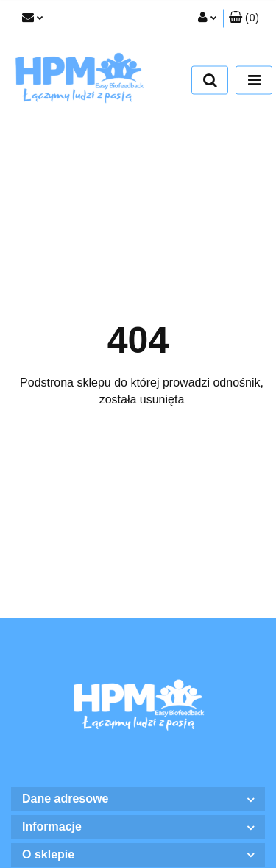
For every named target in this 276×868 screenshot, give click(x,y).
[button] (244, 18)
